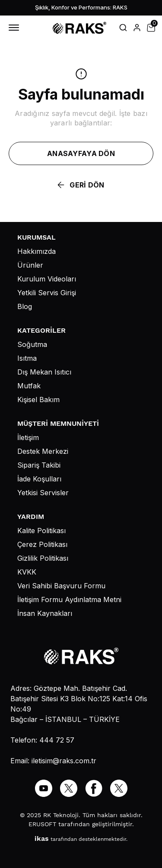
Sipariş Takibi (39, 465)
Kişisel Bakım (38, 400)
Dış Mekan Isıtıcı (44, 372)
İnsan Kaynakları (45, 613)
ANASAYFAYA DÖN (81, 153)
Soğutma (32, 344)
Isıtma (27, 358)
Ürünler (30, 265)
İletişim (28, 437)
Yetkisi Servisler (43, 493)
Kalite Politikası (41, 531)
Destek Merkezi (43, 451)
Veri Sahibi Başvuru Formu (61, 586)
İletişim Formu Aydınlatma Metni (69, 599)
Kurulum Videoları (47, 279)
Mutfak (29, 386)
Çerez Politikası (42, 544)
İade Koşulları (39, 479)
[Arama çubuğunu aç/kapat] (123, 28)
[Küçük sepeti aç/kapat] (151, 28)
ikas (42, 838)
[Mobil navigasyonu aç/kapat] (16, 28)
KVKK (27, 572)
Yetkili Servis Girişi (47, 293)
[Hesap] (137, 28)
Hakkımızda (37, 251)
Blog (25, 306)
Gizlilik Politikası (43, 558)
